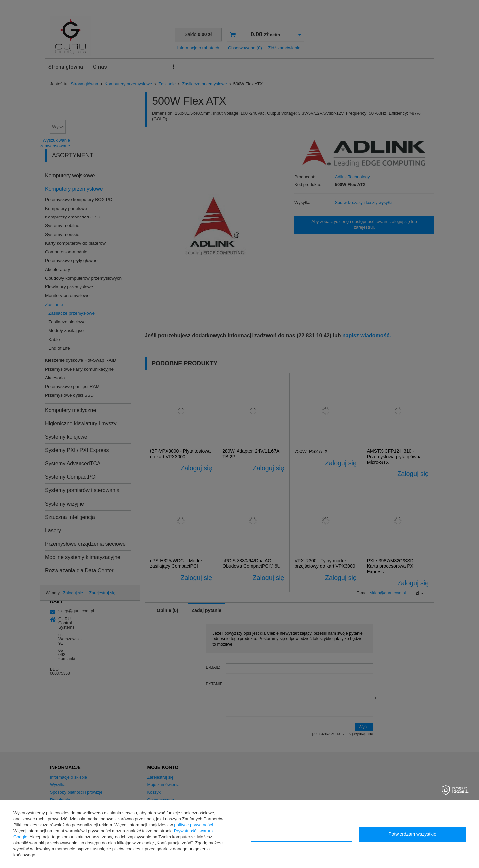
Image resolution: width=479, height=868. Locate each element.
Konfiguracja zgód (302, 834)
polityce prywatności (193, 825)
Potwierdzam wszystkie (412, 834)
